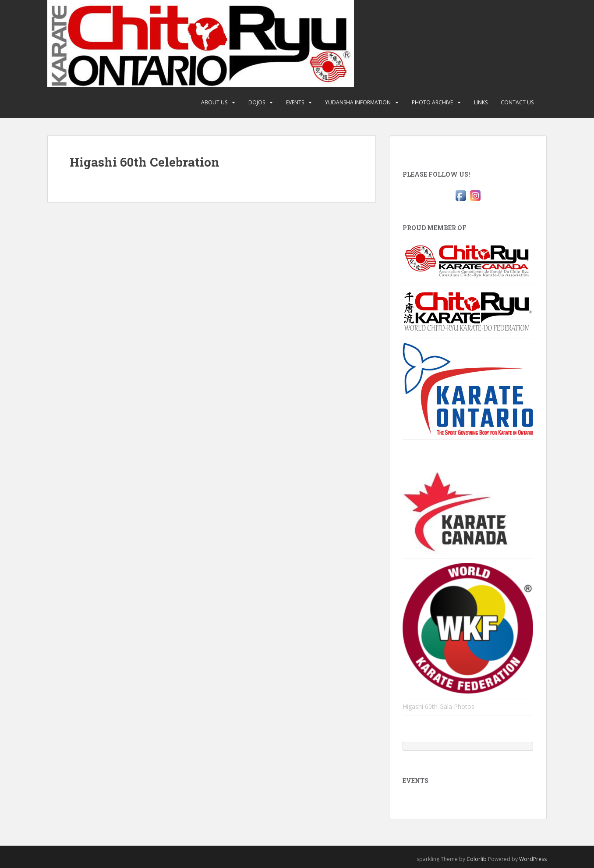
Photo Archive (432, 102)
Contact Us (517, 102)
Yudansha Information (358, 102)
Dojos (257, 102)
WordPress (533, 859)
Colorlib (477, 859)
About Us (214, 102)
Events (295, 102)
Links (481, 102)
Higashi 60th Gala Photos (438, 706)
